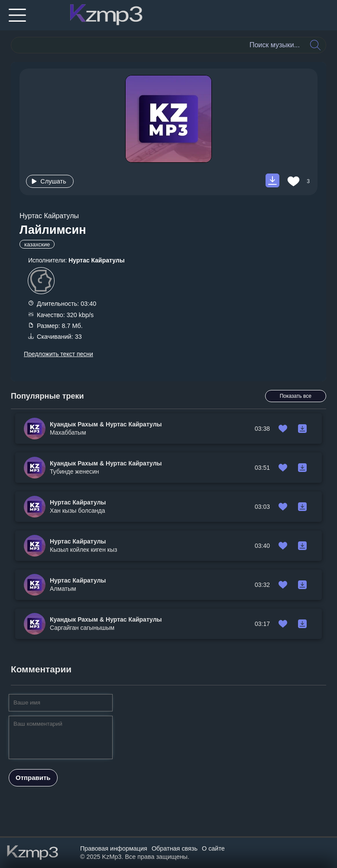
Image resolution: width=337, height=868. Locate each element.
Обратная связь (175, 848)
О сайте (213, 848)
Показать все (296, 396)
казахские (37, 244)
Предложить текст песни (58, 354)
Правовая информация (114, 848)
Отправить (33, 778)
